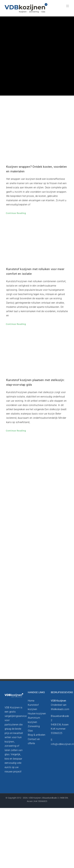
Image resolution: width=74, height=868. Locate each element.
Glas (30, 731)
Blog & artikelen (37, 735)
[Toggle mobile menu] (68, 6)
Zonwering (34, 726)
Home (31, 701)
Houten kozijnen (37, 714)
